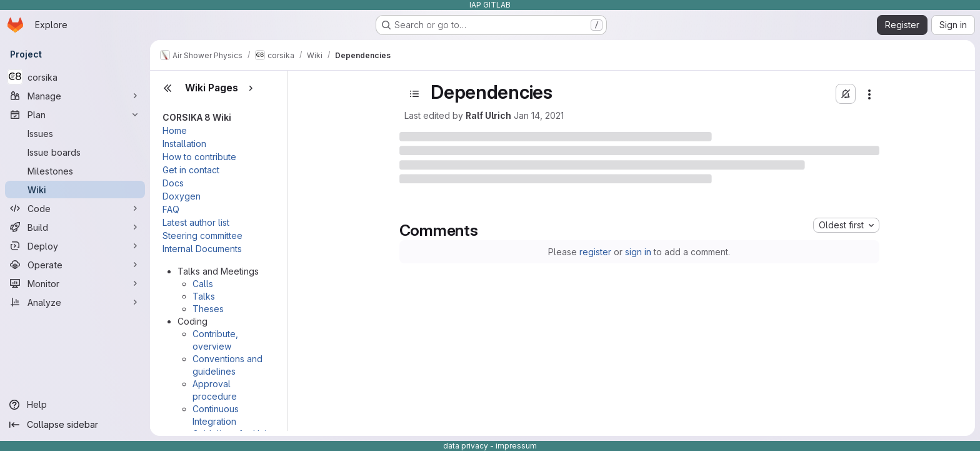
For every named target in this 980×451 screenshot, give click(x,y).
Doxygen (182, 196)
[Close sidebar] (167, 88)
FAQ (171, 209)
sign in (638, 252)
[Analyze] (75, 302)
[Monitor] (75, 283)
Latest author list (196, 222)
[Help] (75, 405)
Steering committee (202, 236)
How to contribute (199, 157)
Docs (173, 183)
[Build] (75, 227)
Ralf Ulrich (488, 115)
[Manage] (75, 96)
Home (175, 130)
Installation (184, 144)
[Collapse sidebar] (75, 425)
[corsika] (75, 77)
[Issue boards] (75, 152)
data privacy (466, 446)
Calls (203, 284)
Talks (204, 296)
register (595, 252)
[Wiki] (75, 190)
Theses (208, 309)
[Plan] (75, 114)
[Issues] (75, 133)
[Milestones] (75, 171)
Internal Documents (202, 249)
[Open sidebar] (414, 94)
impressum (516, 446)
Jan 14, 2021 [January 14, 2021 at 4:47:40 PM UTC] (539, 115)
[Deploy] (75, 246)
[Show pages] (251, 88)
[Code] (75, 208)
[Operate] (75, 265)
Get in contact (191, 170)
